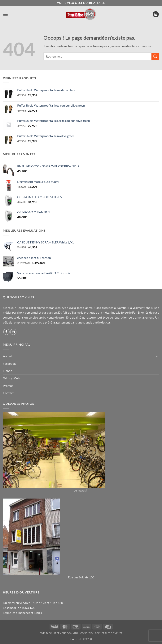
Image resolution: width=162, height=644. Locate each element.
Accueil (8, 356)
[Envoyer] (155, 56)
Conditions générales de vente (101, 633)
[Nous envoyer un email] (13, 332)
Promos (8, 386)
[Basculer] (157, 356)
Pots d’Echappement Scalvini (59, 633)
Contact (8, 393)
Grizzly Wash (11, 378)
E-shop (8, 371)
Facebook (9, 363)
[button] (5, 14)
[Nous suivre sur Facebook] (6, 332)
